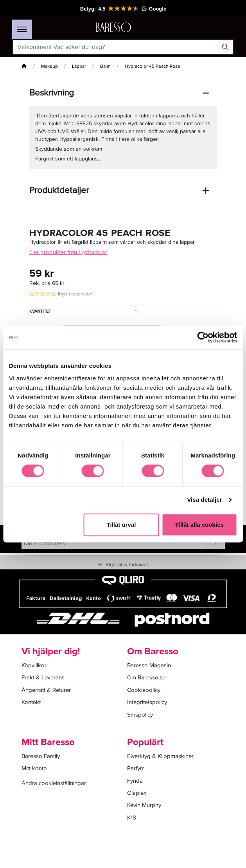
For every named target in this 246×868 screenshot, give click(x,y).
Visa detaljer (204, 500)
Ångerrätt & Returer (46, 690)
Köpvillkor (34, 665)
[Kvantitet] (136, 312)
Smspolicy (140, 715)
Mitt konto (34, 768)
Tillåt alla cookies (199, 525)
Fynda (135, 781)
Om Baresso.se (146, 677)
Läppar (79, 66)
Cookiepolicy (144, 690)
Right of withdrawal (123, 565)
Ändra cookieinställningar (54, 783)
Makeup (49, 66)
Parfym (136, 768)
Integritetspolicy (147, 702)
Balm (105, 66)
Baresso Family (41, 756)
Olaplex (137, 793)
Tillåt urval (121, 525)
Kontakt (31, 702)
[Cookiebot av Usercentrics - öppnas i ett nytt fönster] (203, 337)
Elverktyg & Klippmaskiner (160, 756)
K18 (132, 818)
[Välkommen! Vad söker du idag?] (115, 47)
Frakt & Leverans (43, 677)
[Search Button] (225, 47)
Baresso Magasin (149, 665)
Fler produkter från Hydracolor (68, 252)
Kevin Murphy (144, 805)
